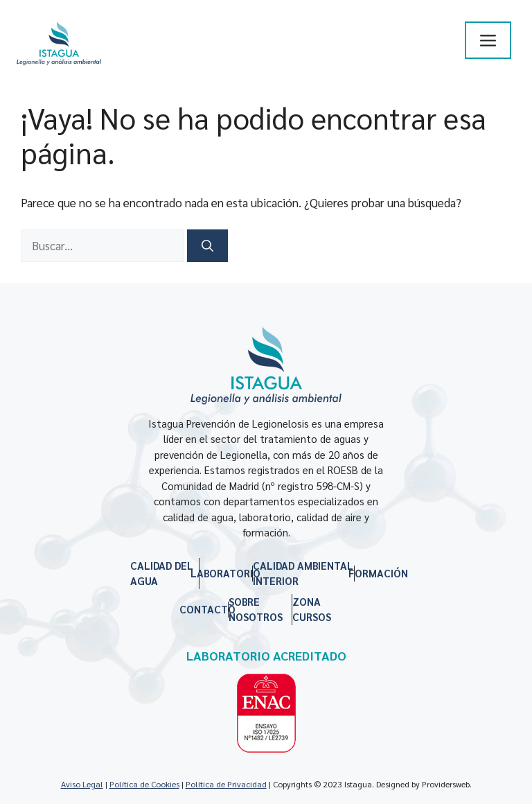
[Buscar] (207, 246)
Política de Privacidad (226, 784)
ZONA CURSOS (312, 609)
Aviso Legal (82, 784)
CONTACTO (207, 609)
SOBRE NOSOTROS (256, 609)
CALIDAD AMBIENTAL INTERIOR (303, 573)
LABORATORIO (225, 573)
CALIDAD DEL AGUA (162, 573)
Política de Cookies (144, 784)
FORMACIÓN (378, 573)
